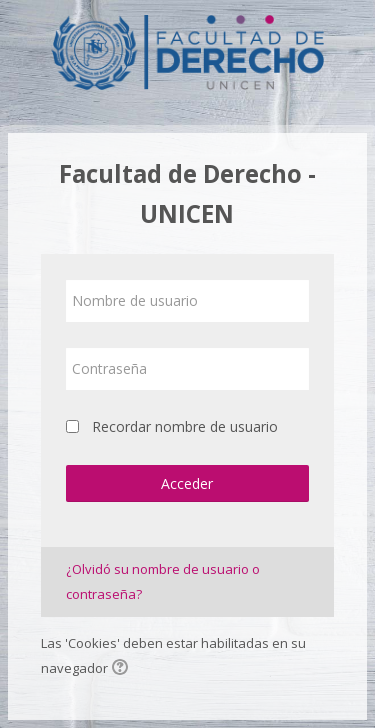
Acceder (187, 483)
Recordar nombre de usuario (185, 426)
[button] (123, 669)
